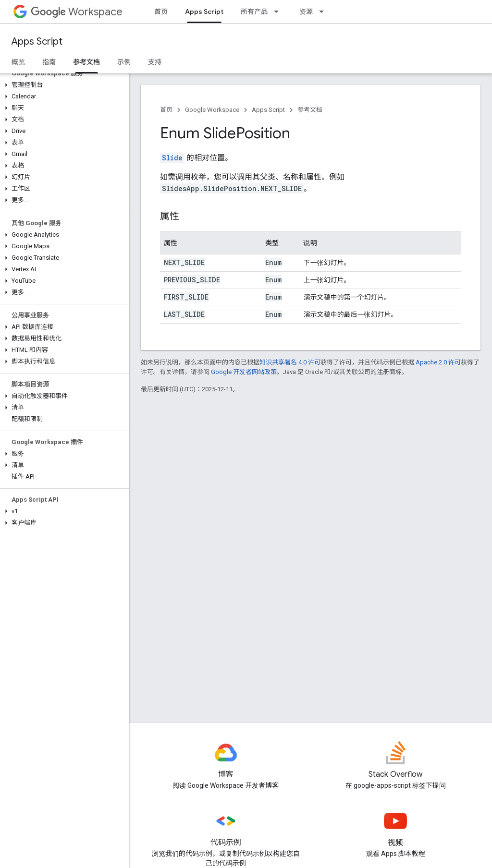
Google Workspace (212, 110)
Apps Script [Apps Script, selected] (204, 12)
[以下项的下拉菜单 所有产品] (279, 12)
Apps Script (37, 42)
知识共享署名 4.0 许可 (290, 362)
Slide (172, 158)
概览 (18, 62)
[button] (63, 85)
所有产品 (254, 12)
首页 (161, 12)
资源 (306, 12)
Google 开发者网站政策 (244, 372)
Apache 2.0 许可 (438, 362)
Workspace (77, 12)
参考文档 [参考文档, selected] (86, 62)
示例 (124, 62)
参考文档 (310, 110)
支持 (155, 62)
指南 (49, 62)
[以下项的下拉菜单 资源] (324, 12)
